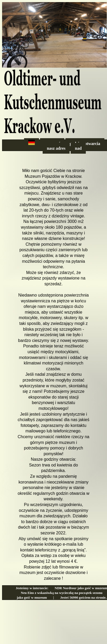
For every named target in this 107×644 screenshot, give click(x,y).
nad (78, 148)
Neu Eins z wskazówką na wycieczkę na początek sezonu (62, 593)
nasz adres (56, 148)
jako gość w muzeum (32, 597)
